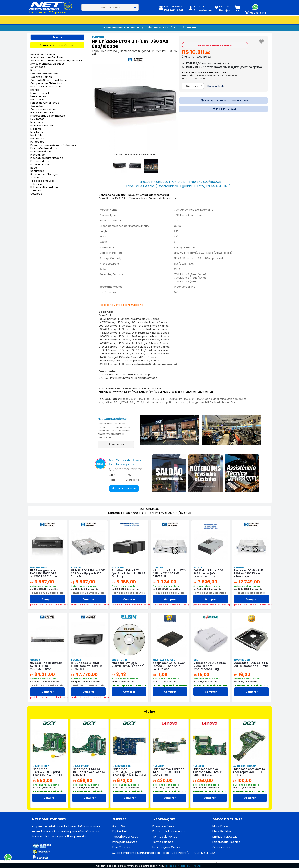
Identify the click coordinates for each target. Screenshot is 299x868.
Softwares (37, 178)
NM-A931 (158, 766)
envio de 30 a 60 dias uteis (47, 593)
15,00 (201, 674)
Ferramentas (38, 96)
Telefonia (36, 184)
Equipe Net (120, 831)
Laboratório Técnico (226, 842)
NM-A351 (198, 766)
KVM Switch (37, 119)
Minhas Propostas (225, 837)
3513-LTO (162, 399)
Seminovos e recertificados (57, 45)
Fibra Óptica (38, 100)
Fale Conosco (122, 847)
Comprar (48, 599)
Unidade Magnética (214, 399)
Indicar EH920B (223, 109)
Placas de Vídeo (41, 152)
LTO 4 (125, 402)
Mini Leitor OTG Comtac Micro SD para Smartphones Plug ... (210, 666)
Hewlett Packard (210, 402)
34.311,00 (42, 674)
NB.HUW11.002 (122, 766)
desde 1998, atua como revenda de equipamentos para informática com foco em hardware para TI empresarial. (115, 430)
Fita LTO (183, 399)
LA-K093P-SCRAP (244, 766)
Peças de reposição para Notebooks (53, 145)
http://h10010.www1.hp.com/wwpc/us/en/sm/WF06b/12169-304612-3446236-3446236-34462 (156, 392)
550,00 (42, 780)
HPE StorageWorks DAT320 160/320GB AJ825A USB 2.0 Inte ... (45, 573)
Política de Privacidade (177, 866)
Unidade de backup (156, 402)
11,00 (160, 674)
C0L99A (35, 660)
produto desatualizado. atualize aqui (47, 605)
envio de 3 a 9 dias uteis (170, 593)
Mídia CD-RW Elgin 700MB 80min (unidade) (128, 664)
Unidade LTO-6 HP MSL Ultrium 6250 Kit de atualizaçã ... (249, 573)
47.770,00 (84, 674)
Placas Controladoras (44, 148)
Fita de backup (178, 402)
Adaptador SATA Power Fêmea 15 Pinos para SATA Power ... (169, 666)
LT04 (132, 402)
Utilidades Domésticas (44, 187)
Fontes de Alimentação (45, 103)
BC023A (76, 660)
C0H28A (239, 567)
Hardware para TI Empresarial (48, 12)
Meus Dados (221, 826)
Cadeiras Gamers (41, 77)
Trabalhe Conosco (125, 837)
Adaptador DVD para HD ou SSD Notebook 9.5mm (251, 664)
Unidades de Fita (157, 28)
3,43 (119, 674)
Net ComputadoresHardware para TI (125, 462)
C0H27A (158, 567)
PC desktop (37, 142)
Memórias (37, 122)
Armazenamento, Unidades (121, 28)
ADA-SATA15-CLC (164, 660)
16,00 (242, 674)
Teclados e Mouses (42, 181)
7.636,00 (205, 582)
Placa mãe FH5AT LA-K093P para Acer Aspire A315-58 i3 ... (89, 772)
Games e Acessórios (43, 109)
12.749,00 (247, 582)
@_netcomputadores (126, 469)
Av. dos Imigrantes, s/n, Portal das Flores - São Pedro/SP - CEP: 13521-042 (163, 853)
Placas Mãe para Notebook (47, 158)
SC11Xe (173, 399)
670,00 (122, 780)
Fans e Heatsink (40, 93)
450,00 (203, 780)
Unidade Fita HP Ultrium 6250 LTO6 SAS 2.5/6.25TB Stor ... (46, 666)
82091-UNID (119, 660)
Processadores (40, 161)
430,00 (163, 780)
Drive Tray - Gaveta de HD (46, 87)
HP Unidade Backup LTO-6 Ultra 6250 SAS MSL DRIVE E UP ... (170, 573)
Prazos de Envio (163, 826)
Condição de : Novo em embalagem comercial (134, 195)
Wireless (36, 191)
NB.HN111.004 (41, 766)
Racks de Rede (40, 165)
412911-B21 (149, 399)
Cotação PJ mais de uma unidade (223, 100)
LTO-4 (117, 402)
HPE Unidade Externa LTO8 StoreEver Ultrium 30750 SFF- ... (86, 666)
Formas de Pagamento (168, 831)
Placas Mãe (38, 155)
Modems (36, 129)
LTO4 (177, 28)
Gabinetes (37, 106)
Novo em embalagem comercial (212, 72)
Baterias (35, 70)
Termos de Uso (163, 842)
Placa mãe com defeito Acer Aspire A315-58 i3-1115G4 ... (249, 772)
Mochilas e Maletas (42, 126)
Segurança (37, 171)
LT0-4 (139, 402)
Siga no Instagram (124, 488)
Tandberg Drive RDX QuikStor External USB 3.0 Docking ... (129, 573)
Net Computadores (112, 419)
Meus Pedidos (222, 831)
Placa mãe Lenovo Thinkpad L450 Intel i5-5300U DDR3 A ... (208, 772)
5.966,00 (124, 582)
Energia (35, 90)
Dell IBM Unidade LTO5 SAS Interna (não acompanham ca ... (209, 573)
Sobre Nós (119, 826)
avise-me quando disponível (215, 46)
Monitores (37, 132)
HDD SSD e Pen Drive (43, 113)
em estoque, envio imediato (129, 685)
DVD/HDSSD (242, 660)
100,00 (242, 780)
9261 (196, 660)
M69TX (198, 567)
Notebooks (37, 139)
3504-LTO (136, 399)
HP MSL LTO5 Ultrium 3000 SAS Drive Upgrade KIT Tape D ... (88, 573)
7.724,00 (164, 582)
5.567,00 (83, 582)
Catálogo (36, 194)
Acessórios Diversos (43, 54)
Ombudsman (222, 847)
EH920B (191, 28)
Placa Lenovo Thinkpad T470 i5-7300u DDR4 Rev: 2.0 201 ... (168, 772)
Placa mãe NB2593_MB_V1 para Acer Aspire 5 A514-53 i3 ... (129, 774)
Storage (193, 402)
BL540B (76, 567)
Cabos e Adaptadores (44, 74)
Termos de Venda (165, 837)
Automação (38, 67)
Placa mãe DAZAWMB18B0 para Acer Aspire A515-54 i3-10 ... (49, 774)
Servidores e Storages (44, 174)
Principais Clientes (125, 842)
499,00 (82, 780)
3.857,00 (42, 582)
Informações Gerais (166, 847)
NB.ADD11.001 (81, 766)
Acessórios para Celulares (47, 57)
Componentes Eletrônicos (46, 84)
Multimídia (37, 135)
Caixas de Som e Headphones (49, 80)
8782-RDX (118, 567)
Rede (34, 168)
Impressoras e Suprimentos (48, 116)
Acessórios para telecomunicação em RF (56, 61)
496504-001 (38, 567)
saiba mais (116, 444)
